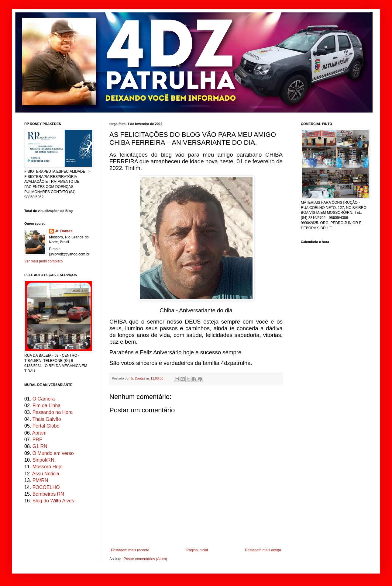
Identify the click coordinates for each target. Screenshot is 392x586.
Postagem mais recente (130, 550)
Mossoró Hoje (48, 467)
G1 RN (40, 446)
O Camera (44, 399)
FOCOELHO (46, 487)
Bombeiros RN (48, 494)
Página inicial (197, 550)
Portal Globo (46, 426)
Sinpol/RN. (44, 460)
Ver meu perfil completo (43, 261)
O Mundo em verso (53, 453)
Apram (39, 433)
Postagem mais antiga (263, 550)
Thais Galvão (46, 419)
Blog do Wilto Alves (53, 501)
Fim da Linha (47, 406)
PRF (37, 440)
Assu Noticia (46, 474)
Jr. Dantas (138, 378)
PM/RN (40, 480)
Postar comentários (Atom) (145, 559)
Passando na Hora (53, 412)
